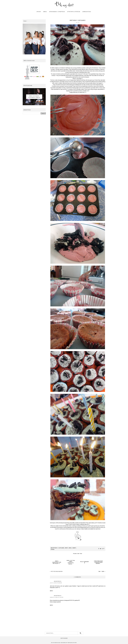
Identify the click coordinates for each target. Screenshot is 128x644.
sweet (74, 548)
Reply (52, 591)
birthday (55, 548)
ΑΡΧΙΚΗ (39, 12)
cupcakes (61, 548)
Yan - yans (102, 571)
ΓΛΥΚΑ (53, 549)
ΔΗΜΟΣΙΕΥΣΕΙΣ (87, 12)
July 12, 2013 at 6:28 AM (56, 583)
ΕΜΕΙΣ (45, 12)
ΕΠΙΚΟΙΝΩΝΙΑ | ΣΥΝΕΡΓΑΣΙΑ (57, 12)
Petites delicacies (57, 571)
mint (67, 548)
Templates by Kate (72, 643)
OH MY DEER (54, 643)
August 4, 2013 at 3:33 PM (57, 597)
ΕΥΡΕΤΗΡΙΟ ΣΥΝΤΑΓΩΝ (74, 12)
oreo (70, 548)
